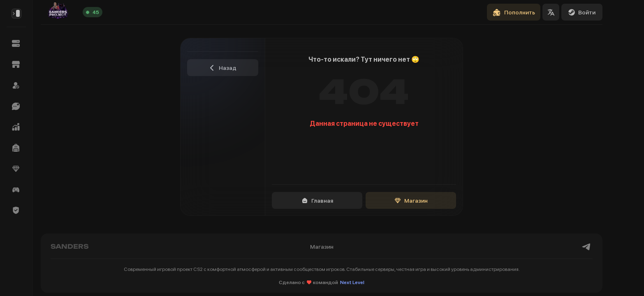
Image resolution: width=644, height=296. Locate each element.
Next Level (352, 282)
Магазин (411, 201)
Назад (223, 68)
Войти (582, 12)
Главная (317, 201)
